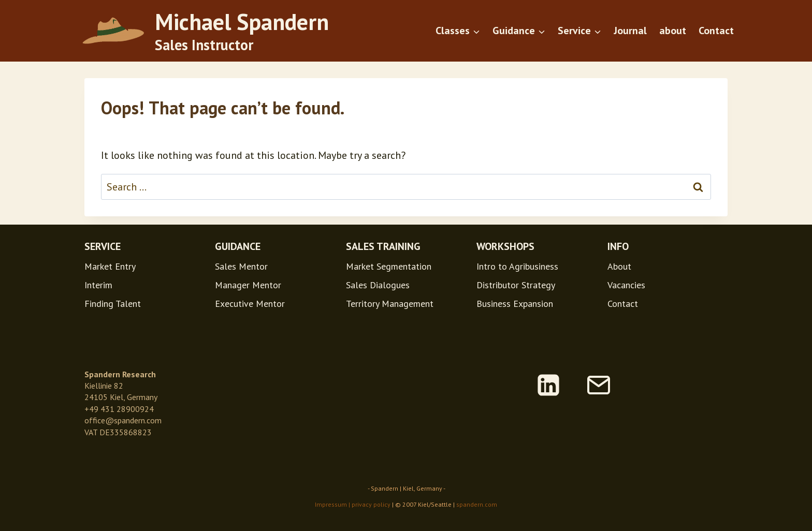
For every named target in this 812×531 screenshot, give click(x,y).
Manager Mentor (248, 285)
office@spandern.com (123, 420)
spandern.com (477, 504)
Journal (630, 31)
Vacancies (626, 285)
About (619, 266)
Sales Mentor (241, 266)
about (673, 31)
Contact (716, 31)
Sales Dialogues (378, 285)
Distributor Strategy (516, 285)
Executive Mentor (250, 304)
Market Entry (110, 266)
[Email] (599, 385)
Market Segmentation (389, 266)
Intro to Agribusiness (517, 266)
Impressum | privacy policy (353, 504)
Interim (98, 285)
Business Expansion (515, 304)
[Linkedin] (548, 385)
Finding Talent (113, 304)
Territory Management (390, 304)
